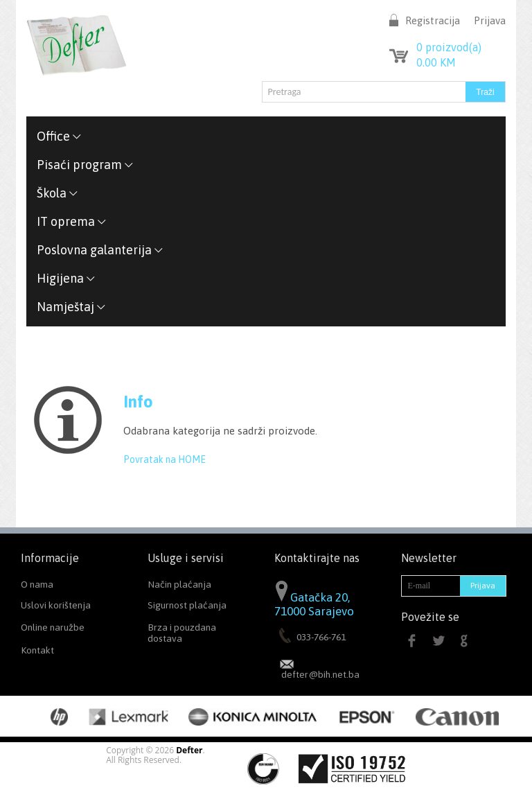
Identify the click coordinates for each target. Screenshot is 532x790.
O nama (37, 584)
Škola (57, 193)
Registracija (433, 20)
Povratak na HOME (165, 459)
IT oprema (72, 221)
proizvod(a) (449, 47)
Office (59, 136)
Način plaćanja (179, 584)
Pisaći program (85, 165)
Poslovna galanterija (100, 250)
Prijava (490, 20)
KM (436, 62)
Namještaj (71, 307)
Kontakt (37, 650)
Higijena (66, 278)
